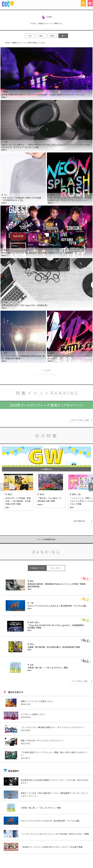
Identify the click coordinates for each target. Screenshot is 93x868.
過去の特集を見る (80, 521)
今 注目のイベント (37, 568)
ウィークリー (56, 568)
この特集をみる (46, 469)
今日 (30, 36)
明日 (41, 36)
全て (63, 36)
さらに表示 (46, 370)
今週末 (52, 36)
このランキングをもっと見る (80, 420)
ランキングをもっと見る (80, 681)
